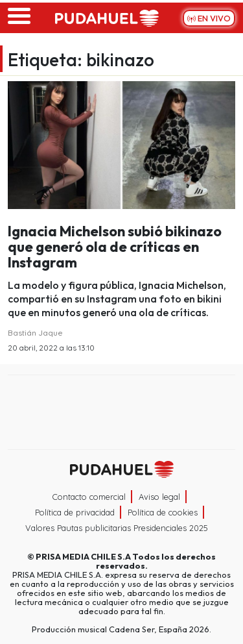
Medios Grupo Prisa (122, 435)
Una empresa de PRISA (122, 403)
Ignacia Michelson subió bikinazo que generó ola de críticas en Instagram (115, 247)
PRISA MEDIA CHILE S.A (83, 556)
